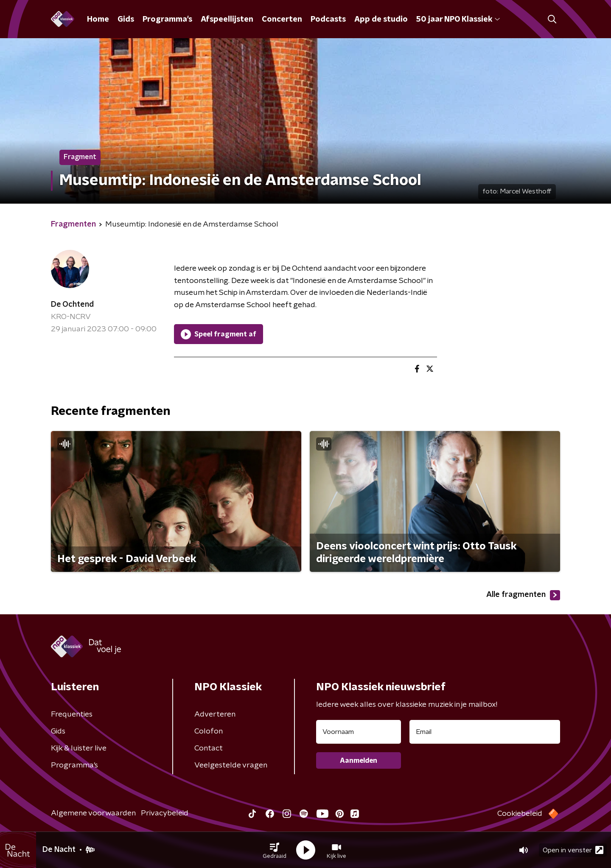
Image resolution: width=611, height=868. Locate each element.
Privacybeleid (165, 813)
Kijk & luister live (79, 748)
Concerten (282, 20)
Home (98, 20)
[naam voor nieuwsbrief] (359, 732)
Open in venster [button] (573, 850)
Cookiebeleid (520, 814)
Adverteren (215, 714)
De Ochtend (72, 305)
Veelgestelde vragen (231, 765)
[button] (275, 850)
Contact (209, 748)
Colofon (209, 731)
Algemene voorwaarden (93, 813)
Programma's (167, 20)
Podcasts (328, 20)
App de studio (381, 20)
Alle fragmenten (523, 595)
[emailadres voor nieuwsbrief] (485, 732)
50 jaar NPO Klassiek (458, 20)
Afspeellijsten (227, 20)
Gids (126, 20)
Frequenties (72, 714)
